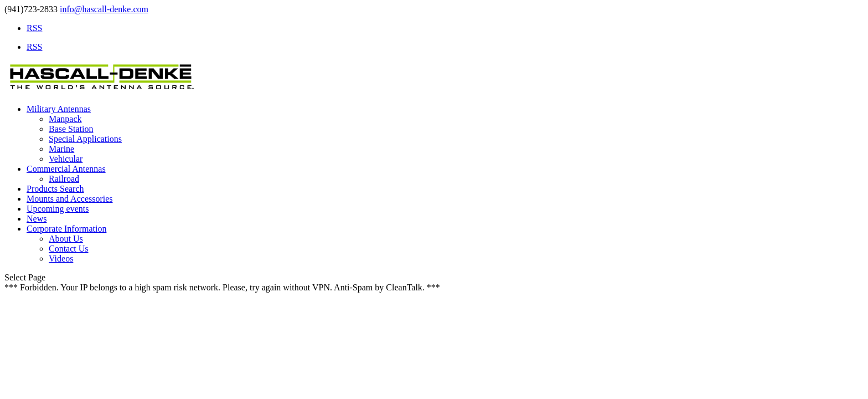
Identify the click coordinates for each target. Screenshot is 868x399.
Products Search (55, 189)
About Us (66, 239)
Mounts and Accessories (70, 199)
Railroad (64, 179)
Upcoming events (58, 209)
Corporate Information (66, 229)
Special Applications (85, 139)
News (37, 219)
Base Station (71, 129)
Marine (61, 149)
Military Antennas (59, 109)
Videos (61, 259)
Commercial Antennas (66, 169)
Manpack (65, 119)
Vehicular (66, 159)
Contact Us (69, 249)
